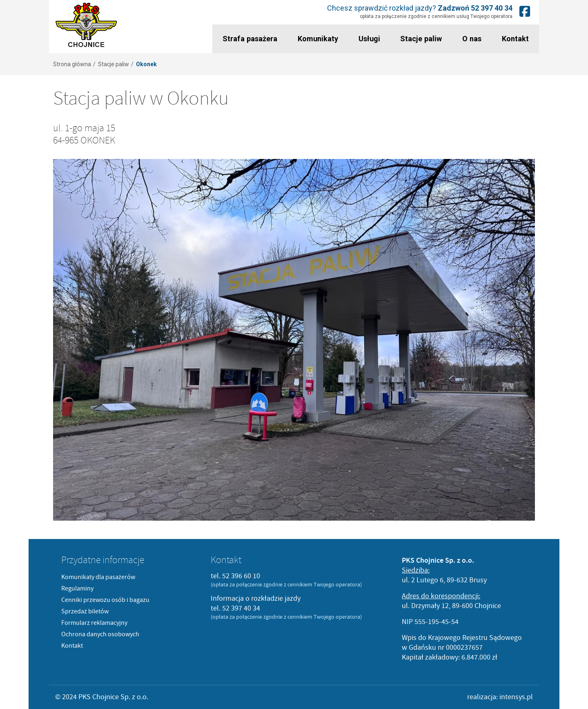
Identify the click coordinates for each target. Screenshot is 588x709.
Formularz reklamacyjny (94, 623)
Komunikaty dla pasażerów (98, 577)
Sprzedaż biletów (85, 611)
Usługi (369, 39)
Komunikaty (317, 39)
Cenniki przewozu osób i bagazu (105, 600)
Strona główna (72, 64)
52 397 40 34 (492, 8)
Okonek (146, 64)
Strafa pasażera (249, 39)
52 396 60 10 (241, 576)
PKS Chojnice (86, 25)
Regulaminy (77, 588)
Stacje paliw (421, 39)
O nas (472, 39)
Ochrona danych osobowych (100, 634)
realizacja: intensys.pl (500, 697)
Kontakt (515, 39)
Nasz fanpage (525, 11)
